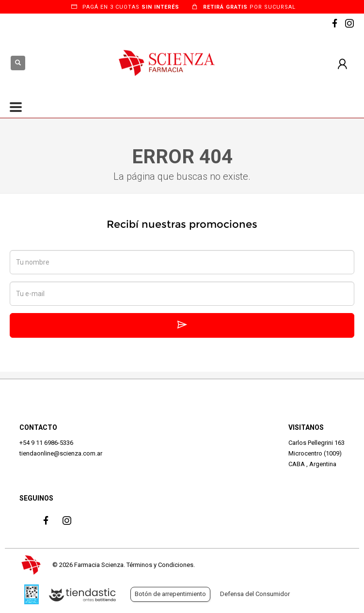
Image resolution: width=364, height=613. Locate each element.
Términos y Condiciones (160, 565)
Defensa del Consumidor (255, 594)
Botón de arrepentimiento (170, 594)
